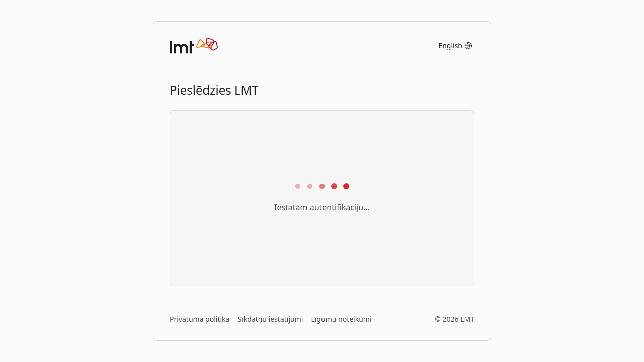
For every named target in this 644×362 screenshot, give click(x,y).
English (455, 46)
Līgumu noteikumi (341, 319)
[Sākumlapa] (194, 46)
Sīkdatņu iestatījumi (270, 319)
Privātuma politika (199, 319)
